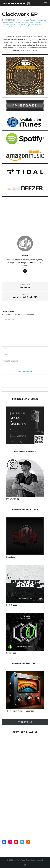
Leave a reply (42, 20)
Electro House (35, 22)
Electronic (6, 25)
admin (23, 20)
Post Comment (25, 372)
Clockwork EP (10, 22)
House (13, 25)
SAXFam (6, 27)
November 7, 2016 (9, 20)
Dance (18, 22)
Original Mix (30, 25)
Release (33, 20)
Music (18, 25)
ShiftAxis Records (15, 27)
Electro (27, 22)
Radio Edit (38, 25)
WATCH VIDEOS (25, 722)
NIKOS (23, 25)
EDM (22, 22)
